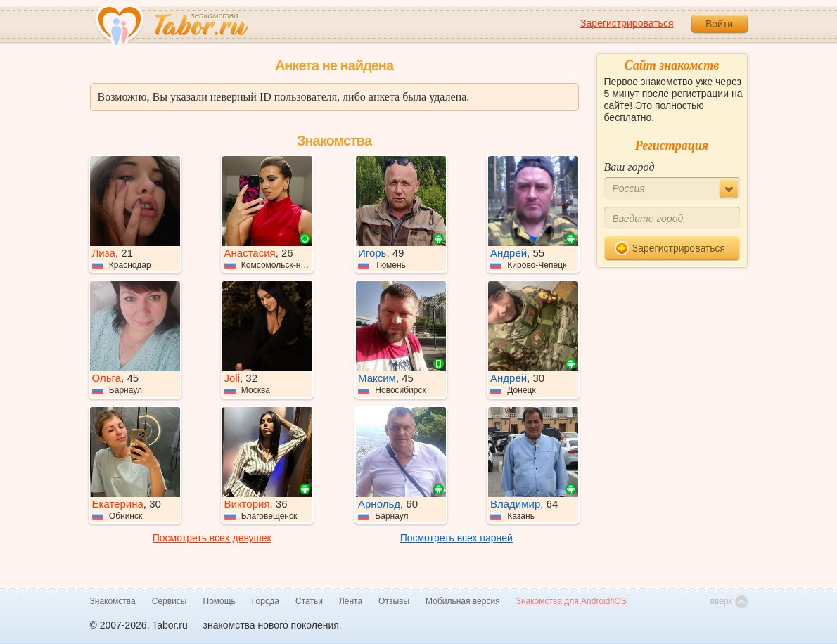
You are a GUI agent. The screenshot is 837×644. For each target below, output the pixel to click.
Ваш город (630, 167)
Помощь (219, 601)
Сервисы (170, 601)
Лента (351, 601)
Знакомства (113, 601)
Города (266, 601)
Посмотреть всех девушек (212, 538)
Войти (719, 24)
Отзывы (394, 601)
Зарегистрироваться (627, 23)
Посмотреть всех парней (456, 538)
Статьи (309, 601)
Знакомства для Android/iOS (571, 601)
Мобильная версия (463, 601)
